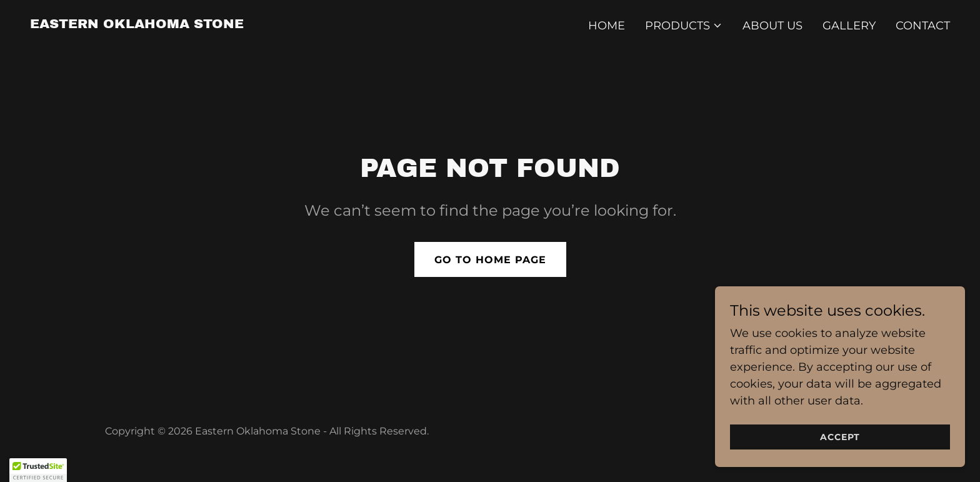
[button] (684, 26)
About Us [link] (772, 26)
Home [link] (607, 26)
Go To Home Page (490, 260)
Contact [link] (923, 26)
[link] (137, 24)
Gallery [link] (849, 26)
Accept (840, 437)
